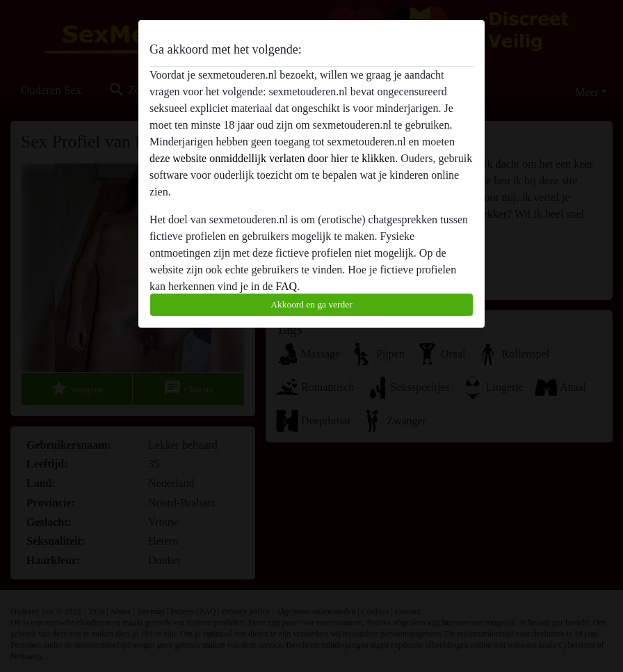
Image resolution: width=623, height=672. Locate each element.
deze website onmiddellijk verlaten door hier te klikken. (274, 158)
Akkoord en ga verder (311, 304)
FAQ (286, 286)
